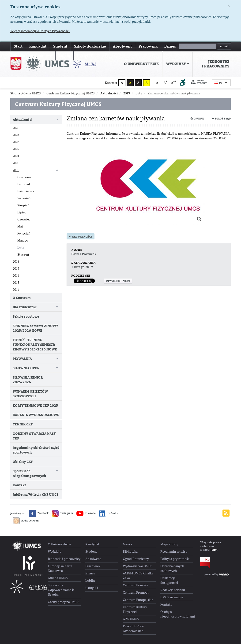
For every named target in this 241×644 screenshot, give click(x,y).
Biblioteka (130, 551)
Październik (26, 191)
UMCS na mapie (172, 597)
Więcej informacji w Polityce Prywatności (40, 31)
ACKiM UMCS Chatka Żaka (138, 576)
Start (18, 46)
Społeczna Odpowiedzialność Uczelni (61, 590)
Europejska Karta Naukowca (60, 568)
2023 (16, 142)
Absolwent (122, 46)
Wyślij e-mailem (118, 293)
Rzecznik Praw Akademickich (133, 629)
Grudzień (24, 177)
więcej (188, 46)
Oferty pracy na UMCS (64, 602)
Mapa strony (199, 82)
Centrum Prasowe (136, 585)
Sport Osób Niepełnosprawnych (29, 473)
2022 (16, 149)
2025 (16, 128)
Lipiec (22, 212)
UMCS (213, 550)
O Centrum (22, 298)
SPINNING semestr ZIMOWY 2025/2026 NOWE (35, 328)
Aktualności (81, 248)
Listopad (24, 184)
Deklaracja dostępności (169, 580)
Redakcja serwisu (173, 590)
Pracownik (148, 46)
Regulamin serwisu (174, 551)
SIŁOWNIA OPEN (26, 368)
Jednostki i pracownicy (216, 64)
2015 (16, 283)
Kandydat (38, 46)
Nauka (127, 544)
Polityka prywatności (175, 559)
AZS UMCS (131, 619)
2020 (16, 163)
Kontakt (19, 485)
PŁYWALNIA (22, 359)
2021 (16, 156)
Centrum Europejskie (138, 600)
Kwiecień (24, 233)
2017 (16, 268)
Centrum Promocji (136, 592)
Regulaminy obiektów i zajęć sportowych (36, 450)
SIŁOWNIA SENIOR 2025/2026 (28, 380)
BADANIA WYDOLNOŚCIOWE (36, 415)
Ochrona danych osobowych (172, 568)
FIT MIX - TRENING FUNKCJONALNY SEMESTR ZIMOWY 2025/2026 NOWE (35, 344)
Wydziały (178, 64)
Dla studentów (24, 307)
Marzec (23, 240)
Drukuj (197, 119)
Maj (20, 226)
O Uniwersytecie (141, 64)
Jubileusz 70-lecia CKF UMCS (36, 494)
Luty (21, 247)
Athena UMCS (58, 578)
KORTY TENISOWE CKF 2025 (35, 405)
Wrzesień (24, 198)
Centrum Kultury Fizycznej (135, 609)
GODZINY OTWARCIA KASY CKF (34, 436)
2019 (16, 170)
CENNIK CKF (23, 424)
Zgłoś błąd (221, 119)
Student (60, 46)
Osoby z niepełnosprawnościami (177, 614)
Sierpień (23, 205)
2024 (16, 135)
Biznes (170, 46)
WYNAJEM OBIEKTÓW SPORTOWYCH (30, 394)
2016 (16, 275)
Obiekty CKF (23, 462)
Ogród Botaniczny (136, 559)
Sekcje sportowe (26, 316)
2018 (16, 261)
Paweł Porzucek (84, 266)
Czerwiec (24, 219)
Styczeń (23, 254)
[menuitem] (141, 64)
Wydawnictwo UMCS (138, 566)
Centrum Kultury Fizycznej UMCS (58, 104)
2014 (16, 290)
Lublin (90, 581)
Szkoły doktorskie (90, 46)
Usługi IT (92, 588)
